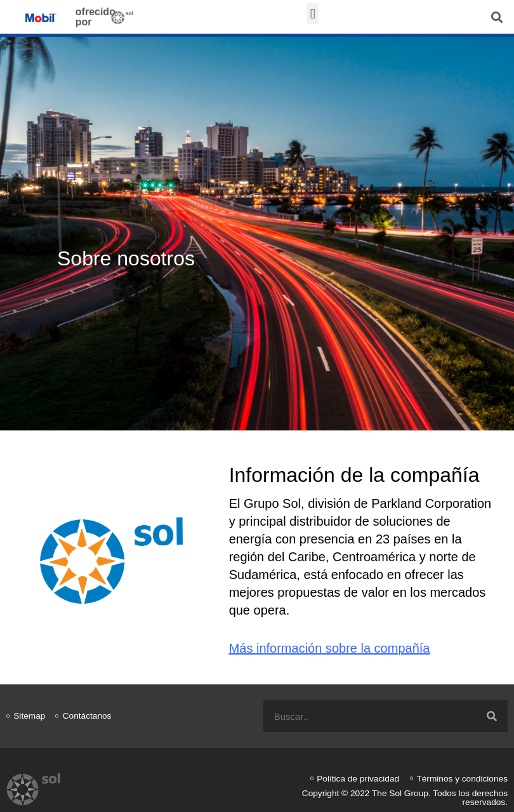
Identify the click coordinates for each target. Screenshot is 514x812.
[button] (313, 14)
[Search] (492, 716)
